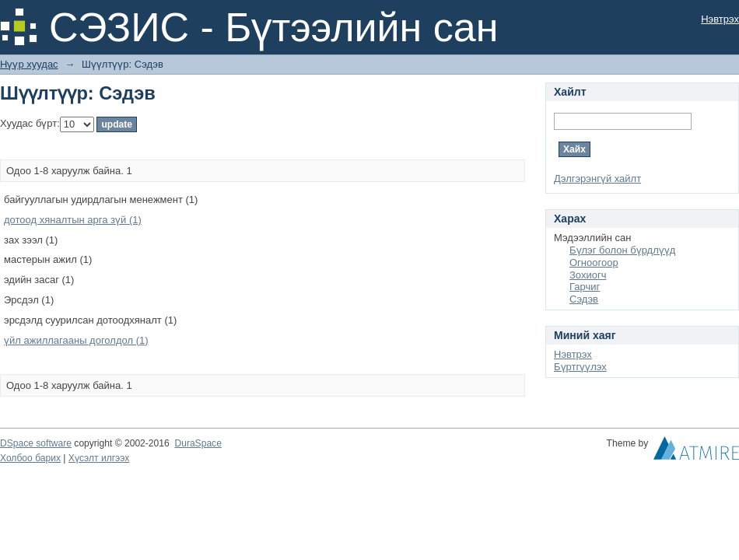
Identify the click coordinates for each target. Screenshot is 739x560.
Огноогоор (594, 262)
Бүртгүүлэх (580, 367)
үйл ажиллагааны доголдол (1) (76, 340)
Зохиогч (588, 275)
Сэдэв (584, 299)
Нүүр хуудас (29, 64)
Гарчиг (585, 287)
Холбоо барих (30, 458)
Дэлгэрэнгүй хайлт (597, 178)
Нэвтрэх (720, 19)
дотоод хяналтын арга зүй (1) (73, 220)
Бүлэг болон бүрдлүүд (622, 250)
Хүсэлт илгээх (99, 458)
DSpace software (36, 443)
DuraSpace (198, 443)
